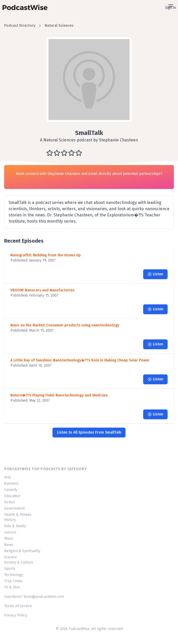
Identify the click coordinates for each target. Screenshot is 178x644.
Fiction (9, 502)
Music (9, 539)
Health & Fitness (18, 515)
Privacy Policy (16, 615)
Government (14, 508)
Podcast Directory (20, 26)
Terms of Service (18, 606)
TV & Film (12, 587)
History (10, 520)
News (9, 545)
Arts (8, 477)
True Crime (13, 581)
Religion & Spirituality (22, 551)
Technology (14, 575)
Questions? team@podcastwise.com (34, 597)
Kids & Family (15, 526)
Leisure (10, 532)
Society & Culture (19, 562)
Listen (155, 274)
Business (12, 484)
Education (12, 496)
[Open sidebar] (171, 6)
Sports (10, 569)
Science (11, 557)
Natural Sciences (59, 26)
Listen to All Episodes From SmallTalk (89, 432)
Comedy (11, 490)
